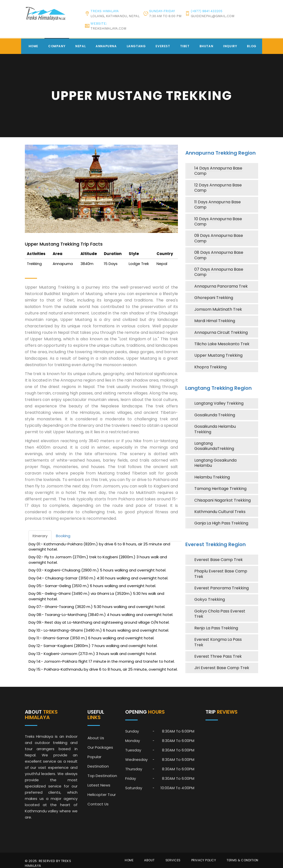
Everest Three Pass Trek (218, 656)
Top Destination (102, 776)
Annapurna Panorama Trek (221, 286)
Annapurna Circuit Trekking (221, 332)
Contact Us (98, 804)
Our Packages (100, 747)
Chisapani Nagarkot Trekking (222, 500)
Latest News (99, 785)
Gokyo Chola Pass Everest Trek (220, 614)
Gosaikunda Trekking (215, 415)
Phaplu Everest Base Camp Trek (221, 574)
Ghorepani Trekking (214, 298)
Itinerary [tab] (40, 536)
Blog (252, 46)
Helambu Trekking (212, 477)
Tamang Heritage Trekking (220, 489)
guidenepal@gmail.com (213, 16)
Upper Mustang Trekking (218, 355)
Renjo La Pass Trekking (216, 628)
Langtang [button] (136, 46)
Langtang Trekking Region (219, 388)
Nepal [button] (81, 46)
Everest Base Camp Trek (219, 560)
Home (33, 46)
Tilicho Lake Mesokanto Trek (222, 344)
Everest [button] (163, 46)
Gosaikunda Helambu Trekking (215, 429)
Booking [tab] (63, 536)
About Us (96, 738)
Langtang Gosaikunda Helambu (215, 463)
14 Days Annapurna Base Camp (218, 171)
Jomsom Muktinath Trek (218, 309)
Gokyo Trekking (210, 599)
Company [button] (57, 46)
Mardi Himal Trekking (215, 321)
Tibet (185, 46)
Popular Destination (98, 761)
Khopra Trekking (210, 367)
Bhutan (206, 46)
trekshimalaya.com (108, 28)
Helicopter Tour (102, 795)
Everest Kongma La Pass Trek (218, 642)
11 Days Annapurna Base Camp (218, 205)
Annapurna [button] (106, 46)
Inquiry (230, 46)
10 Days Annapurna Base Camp (218, 221)
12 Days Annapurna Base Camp (218, 188)
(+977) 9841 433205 (207, 11)
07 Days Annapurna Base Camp (219, 272)
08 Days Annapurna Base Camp (219, 255)
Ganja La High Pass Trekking (221, 523)
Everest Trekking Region (216, 544)
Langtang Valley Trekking (219, 403)
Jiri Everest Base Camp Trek (222, 668)
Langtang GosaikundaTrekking (214, 446)
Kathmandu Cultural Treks (220, 512)
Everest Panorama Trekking (222, 588)
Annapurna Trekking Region (221, 153)
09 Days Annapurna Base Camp (219, 238)
